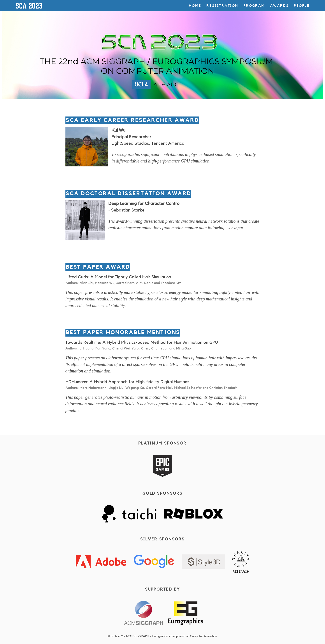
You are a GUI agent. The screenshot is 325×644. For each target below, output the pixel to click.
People (302, 6)
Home (195, 6)
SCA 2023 (29, 6)
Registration (222, 6)
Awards (279, 6)
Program (254, 6)
